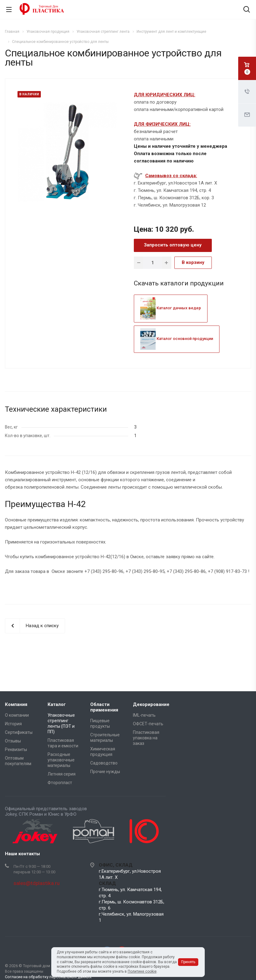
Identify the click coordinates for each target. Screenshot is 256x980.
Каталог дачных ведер (171, 308)
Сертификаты (19, 732)
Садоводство (104, 763)
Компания (16, 704)
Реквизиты (16, 749)
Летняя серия (62, 774)
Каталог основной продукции (177, 339)
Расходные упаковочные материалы (61, 760)
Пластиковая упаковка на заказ (146, 738)
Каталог (57, 704)
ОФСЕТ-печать (148, 724)
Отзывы (13, 741)
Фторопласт (60, 783)
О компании (17, 715)
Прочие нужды (105, 772)
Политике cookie (142, 971)
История (13, 724)
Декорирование (151, 704)
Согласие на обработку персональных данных (48, 977)
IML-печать (144, 715)
